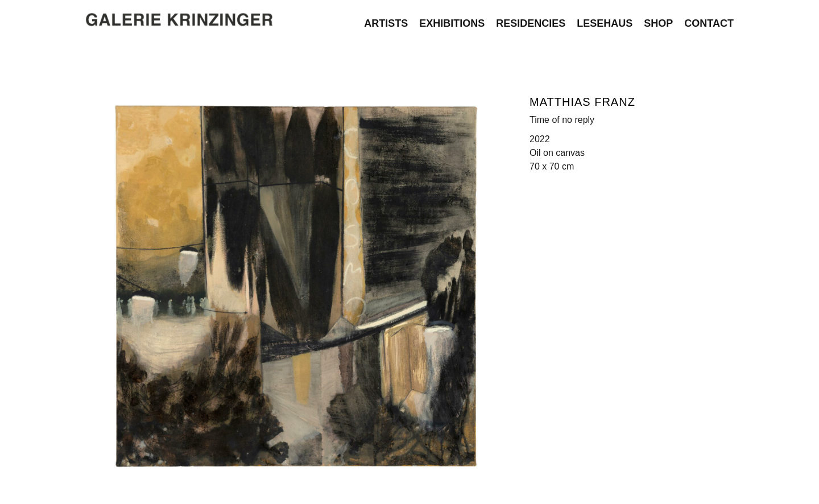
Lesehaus (605, 21)
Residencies (531, 21)
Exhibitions (452, 21)
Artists (386, 21)
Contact (709, 21)
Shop (658, 21)
